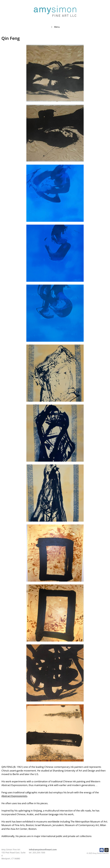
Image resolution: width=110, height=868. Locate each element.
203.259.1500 (39, 853)
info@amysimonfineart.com (43, 850)
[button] (55, 73)
